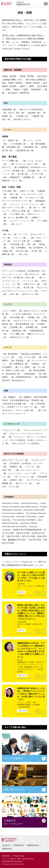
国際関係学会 (7, 849)
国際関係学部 (19, 845)
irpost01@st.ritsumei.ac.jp (11, 861)
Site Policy (6, 856)
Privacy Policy (18, 856)
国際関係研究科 (33, 845)
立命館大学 (6, 845)
